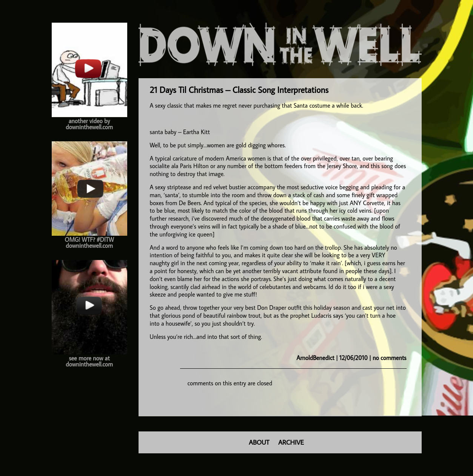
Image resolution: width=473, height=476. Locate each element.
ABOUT (259, 442)
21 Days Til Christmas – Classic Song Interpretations (239, 90)
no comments (389, 358)
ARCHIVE (291, 442)
